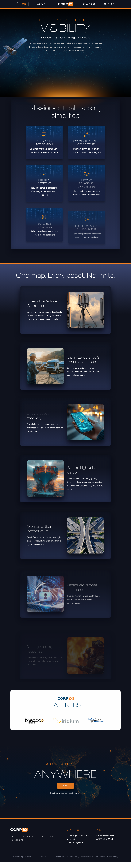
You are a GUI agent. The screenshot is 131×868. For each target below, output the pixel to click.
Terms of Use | (101, 857)
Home (23, 4)
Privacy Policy (112, 857)
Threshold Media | (87, 857)
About (41, 4)
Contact (109, 4)
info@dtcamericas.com (105, 836)
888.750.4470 (101, 839)
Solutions (89, 4)
